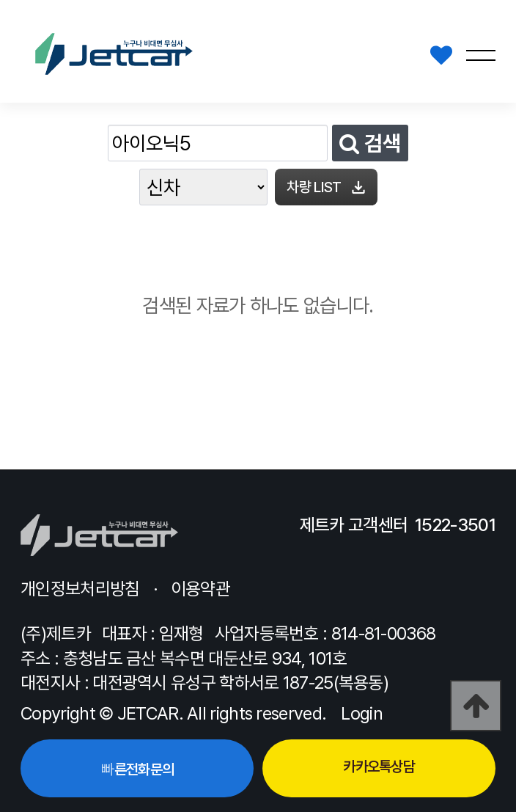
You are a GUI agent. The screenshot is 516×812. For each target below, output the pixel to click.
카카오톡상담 (379, 767)
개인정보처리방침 (80, 589)
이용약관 (200, 589)
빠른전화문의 (137, 769)
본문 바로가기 (0, 0)
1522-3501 (455, 525)
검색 (370, 143)
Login (362, 713)
